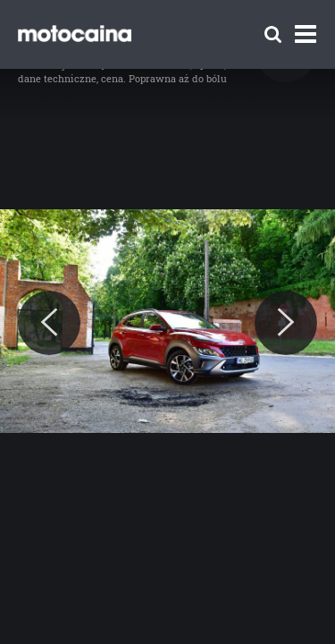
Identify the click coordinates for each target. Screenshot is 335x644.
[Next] (286, 323)
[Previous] (49, 323)
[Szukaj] (273, 34)
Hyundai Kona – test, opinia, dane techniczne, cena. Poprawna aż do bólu (122, 71)
